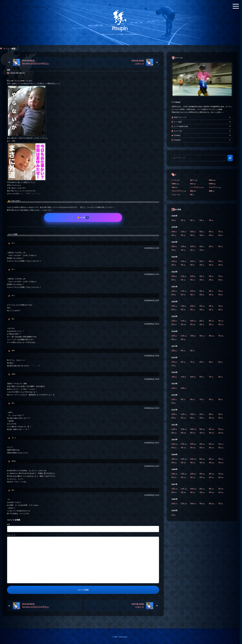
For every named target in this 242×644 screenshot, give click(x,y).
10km (174, 187)
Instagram (177, 140)
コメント (11, 535)
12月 (173, 232)
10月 (192, 232)
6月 (173, 235)
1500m (174, 184)
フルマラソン (214, 187)
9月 (201, 232)
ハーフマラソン (196, 187)
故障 (211, 191)
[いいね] (83, 218)
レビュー (175, 195)
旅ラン (193, 180)
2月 (201, 220)
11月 (183, 232)
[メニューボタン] (236, 6)
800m (211, 180)
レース (174, 180)
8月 (210, 232)
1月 (210, 220)
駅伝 (192, 191)
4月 (182, 220)
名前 (9, 524)
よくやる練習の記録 (181, 126)
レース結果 (178, 122)
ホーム (6, 49)
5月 (173, 220)
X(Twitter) (177, 135)
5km (192, 184)
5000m (211, 184)
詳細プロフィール (180, 117)
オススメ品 (178, 131)
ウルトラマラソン (178, 191)
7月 (220, 232)
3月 (192, 220)
